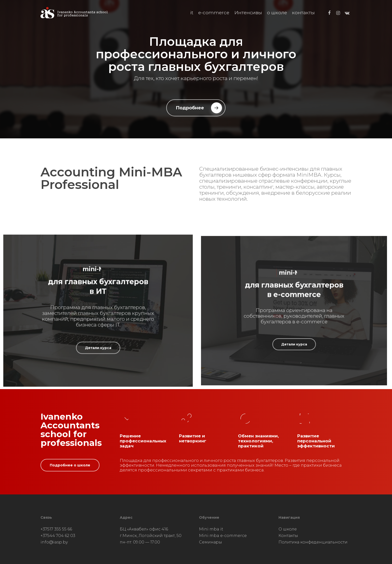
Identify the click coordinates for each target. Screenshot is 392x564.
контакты (303, 13)
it (192, 13)
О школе (288, 529)
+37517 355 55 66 (56, 529)
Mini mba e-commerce (223, 536)
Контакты (288, 536)
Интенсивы (248, 13)
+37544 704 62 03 (58, 536)
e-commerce (214, 13)
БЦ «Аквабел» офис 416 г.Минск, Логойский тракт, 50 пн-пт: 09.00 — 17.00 (151, 536)
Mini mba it (211, 529)
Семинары (210, 542)
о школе (277, 13)
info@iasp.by (54, 542)
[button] (196, 108)
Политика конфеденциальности (313, 542)
